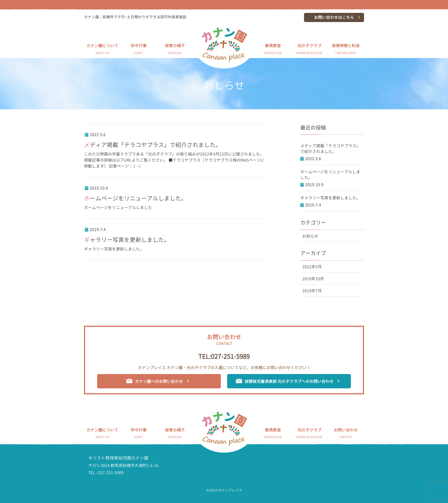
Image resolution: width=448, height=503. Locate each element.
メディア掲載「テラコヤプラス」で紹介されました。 (153, 145)
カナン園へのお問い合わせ (159, 381)
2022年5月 (312, 267)
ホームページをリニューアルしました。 (135, 198)
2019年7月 (312, 291)
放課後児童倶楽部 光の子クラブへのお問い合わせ (289, 381)
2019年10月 (313, 279)
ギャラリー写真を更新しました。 (127, 240)
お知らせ (310, 236)
